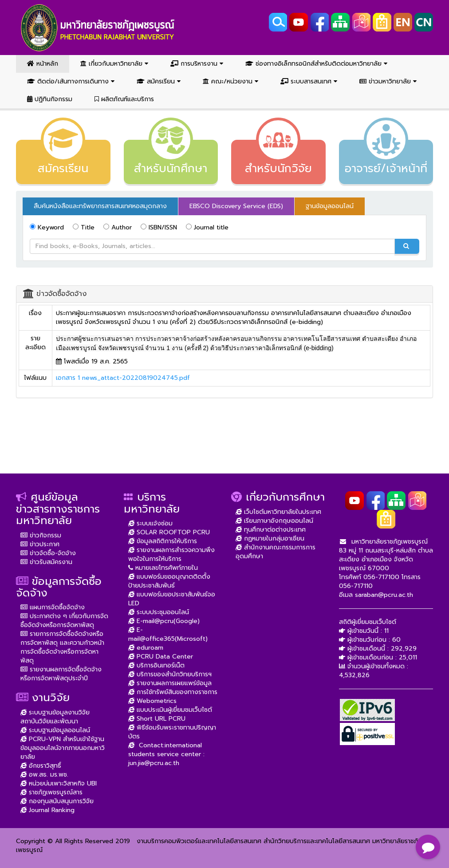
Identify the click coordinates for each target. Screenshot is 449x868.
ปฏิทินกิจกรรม (50, 99)
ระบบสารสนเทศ (309, 81)
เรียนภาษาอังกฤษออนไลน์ (274, 521)
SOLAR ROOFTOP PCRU (169, 532)
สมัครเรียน (159, 81)
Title (84, 227)
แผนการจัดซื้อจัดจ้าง (53, 607)
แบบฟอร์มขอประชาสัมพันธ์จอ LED (172, 599)
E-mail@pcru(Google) (164, 621)
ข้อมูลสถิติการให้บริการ (163, 541)
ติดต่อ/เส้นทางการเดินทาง (71, 81)
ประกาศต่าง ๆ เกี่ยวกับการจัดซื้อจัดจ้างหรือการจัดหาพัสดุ (64, 621)
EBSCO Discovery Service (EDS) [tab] (236, 206)
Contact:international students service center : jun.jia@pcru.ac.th (166, 754)
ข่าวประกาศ (40, 544)
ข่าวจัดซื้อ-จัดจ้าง (48, 553)
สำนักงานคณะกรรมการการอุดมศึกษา (276, 552)
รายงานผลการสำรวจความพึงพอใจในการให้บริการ (171, 554)
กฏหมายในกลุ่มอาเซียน (270, 539)
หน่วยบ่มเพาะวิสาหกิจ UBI (59, 783)
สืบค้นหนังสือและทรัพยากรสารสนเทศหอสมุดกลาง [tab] (100, 206)
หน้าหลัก (43, 64)
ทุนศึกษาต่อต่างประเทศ (271, 530)
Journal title (207, 227)
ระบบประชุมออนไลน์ (159, 612)
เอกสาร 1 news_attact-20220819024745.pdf (123, 378)
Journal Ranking (47, 810)
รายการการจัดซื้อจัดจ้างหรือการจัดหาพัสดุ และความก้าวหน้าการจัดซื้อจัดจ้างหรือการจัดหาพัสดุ (62, 647)
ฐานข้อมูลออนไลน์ (330, 206)
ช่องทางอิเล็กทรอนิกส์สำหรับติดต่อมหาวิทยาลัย (316, 64)
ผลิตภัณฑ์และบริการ (124, 99)
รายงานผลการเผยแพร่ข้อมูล (170, 683)
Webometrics (152, 701)
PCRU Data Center (161, 657)
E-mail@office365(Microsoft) (168, 634)
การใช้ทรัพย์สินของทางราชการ (173, 692)
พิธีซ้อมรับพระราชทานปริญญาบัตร (172, 732)
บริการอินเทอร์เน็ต (156, 665)
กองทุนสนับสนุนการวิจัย (57, 801)
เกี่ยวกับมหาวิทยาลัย (114, 64)
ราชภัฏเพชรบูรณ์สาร (51, 792)
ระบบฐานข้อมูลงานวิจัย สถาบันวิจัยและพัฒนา (55, 717)
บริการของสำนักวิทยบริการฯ (170, 674)
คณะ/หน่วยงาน (230, 81)
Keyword (47, 227)
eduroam (146, 648)
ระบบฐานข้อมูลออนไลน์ (55, 730)
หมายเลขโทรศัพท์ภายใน (163, 568)
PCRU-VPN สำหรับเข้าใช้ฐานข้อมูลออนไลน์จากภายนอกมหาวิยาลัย (63, 748)
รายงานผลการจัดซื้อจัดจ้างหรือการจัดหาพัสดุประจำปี (61, 674)
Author (118, 227)
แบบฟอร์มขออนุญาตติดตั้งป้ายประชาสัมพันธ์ (169, 581)
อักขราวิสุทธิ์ (41, 766)
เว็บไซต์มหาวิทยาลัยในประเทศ (278, 512)
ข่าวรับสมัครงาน (46, 562)
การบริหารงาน (197, 64)
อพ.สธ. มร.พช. (44, 775)
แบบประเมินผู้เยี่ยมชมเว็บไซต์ (170, 710)
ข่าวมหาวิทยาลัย (388, 81)
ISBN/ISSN (159, 227)
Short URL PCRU (157, 719)
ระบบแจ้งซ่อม (150, 523)
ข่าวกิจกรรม (41, 535)
